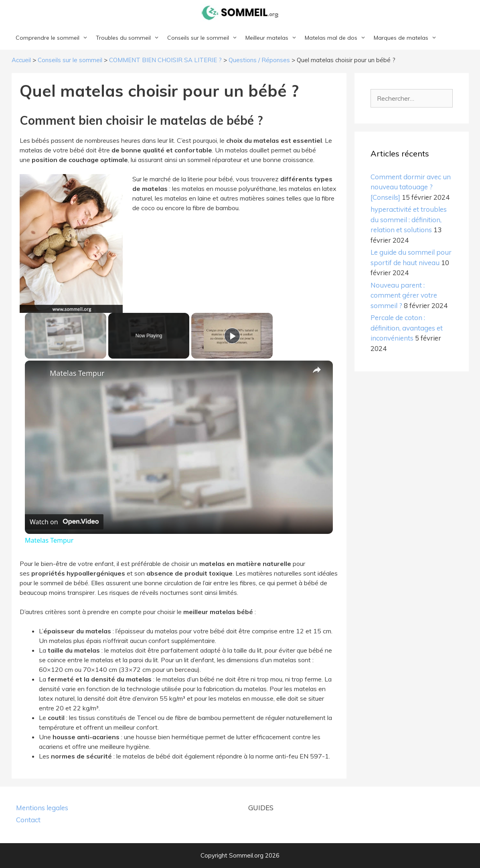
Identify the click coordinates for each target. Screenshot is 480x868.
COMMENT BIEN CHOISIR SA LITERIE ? (165, 60)
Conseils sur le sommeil (204, 38)
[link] (38, 373)
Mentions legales (42, 808)
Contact (28, 820)
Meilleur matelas (273, 38)
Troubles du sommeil (130, 38)
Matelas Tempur (77, 373)
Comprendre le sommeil (54, 38)
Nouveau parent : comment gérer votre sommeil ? (404, 295)
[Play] (232, 336)
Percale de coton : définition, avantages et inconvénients (407, 328)
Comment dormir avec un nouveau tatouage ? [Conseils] (411, 187)
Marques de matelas (407, 38)
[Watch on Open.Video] (64, 522)
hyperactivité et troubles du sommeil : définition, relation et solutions (409, 219)
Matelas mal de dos (337, 38)
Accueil (21, 60)
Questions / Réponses (259, 60)
